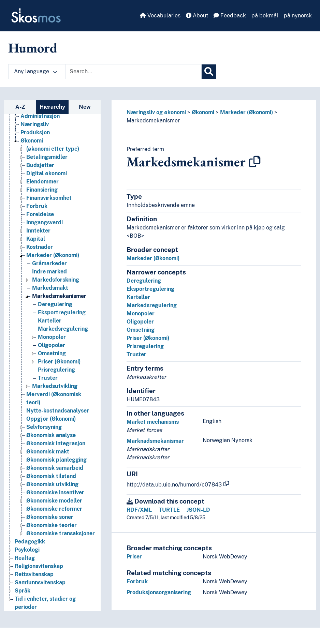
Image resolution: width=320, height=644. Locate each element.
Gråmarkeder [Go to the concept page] (49, 263)
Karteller (138, 297)
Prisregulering (145, 346)
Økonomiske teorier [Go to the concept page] (52, 525)
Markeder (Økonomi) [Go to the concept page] (53, 255)
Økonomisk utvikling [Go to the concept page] (52, 484)
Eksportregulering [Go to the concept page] (62, 312)
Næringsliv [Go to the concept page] (35, 124)
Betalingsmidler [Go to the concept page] (47, 157)
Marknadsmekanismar (155, 441)
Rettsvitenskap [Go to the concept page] (34, 574)
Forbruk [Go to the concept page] (37, 206)
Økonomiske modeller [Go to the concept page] (54, 501)
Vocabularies (160, 16)
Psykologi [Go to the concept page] (27, 550)
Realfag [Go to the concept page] (25, 558)
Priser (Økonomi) (148, 338)
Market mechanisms (153, 422)
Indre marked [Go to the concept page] (49, 272)
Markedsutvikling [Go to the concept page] (55, 386)
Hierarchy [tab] (52, 107)
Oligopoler (140, 322)
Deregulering (144, 281)
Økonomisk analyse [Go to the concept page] (51, 435)
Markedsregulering (152, 305)
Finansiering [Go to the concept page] (42, 190)
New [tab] (85, 107)
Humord (33, 48)
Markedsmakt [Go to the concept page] (50, 288)
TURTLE (169, 510)
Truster (136, 354)
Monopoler (141, 313)
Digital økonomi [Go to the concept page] (47, 173)
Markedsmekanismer (153, 121)
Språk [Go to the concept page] (23, 591)
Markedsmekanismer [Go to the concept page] (59, 296)
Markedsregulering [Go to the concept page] (63, 329)
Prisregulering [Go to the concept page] (56, 370)
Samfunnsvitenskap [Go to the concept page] (40, 582)
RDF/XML (139, 510)
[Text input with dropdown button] (133, 72)
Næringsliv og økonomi (156, 112)
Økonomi (203, 112)
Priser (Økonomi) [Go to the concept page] (59, 362)
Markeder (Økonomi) (246, 112)
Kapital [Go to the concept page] (36, 239)
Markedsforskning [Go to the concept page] (56, 280)
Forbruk (137, 581)
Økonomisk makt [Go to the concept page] (48, 452)
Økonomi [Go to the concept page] (32, 141)
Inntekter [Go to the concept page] (38, 231)
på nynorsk (298, 16)
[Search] (209, 72)
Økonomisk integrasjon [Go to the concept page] (56, 443)
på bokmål (265, 16)
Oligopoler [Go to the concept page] (52, 345)
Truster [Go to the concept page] (48, 378)
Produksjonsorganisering (159, 592)
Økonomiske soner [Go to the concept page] (50, 517)
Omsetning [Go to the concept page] (52, 353)
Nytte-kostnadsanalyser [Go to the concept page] (58, 411)
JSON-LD (198, 510)
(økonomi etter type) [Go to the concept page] (53, 149)
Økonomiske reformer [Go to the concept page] (54, 509)
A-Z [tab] (20, 107)
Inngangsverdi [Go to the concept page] (45, 222)
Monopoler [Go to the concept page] (52, 337)
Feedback (230, 16)
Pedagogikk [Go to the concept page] (30, 542)
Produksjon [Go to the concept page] (35, 132)
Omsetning (141, 330)
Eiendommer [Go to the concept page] (42, 182)
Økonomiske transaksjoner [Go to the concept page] (61, 533)
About (197, 16)
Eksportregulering (150, 289)
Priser (134, 557)
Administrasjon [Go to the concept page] (40, 116)
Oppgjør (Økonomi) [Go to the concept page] (51, 419)
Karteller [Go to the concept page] (50, 321)
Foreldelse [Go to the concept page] (40, 214)
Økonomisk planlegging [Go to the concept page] (56, 460)
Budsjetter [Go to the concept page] (40, 165)
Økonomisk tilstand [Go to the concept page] (51, 476)
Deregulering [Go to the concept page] (55, 304)
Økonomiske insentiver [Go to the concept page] (55, 492)
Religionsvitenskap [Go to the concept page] (39, 566)
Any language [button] (35, 71)
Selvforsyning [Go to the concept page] (44, 427)
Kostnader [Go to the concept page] (40, 247)
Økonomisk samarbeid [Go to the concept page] (55, 468)
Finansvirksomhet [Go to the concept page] (49, 198)
